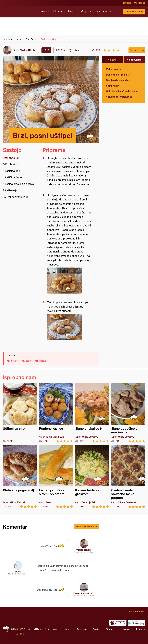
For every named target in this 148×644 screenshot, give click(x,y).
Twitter (96, 629)
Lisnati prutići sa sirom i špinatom (56, 477)
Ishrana (57, 11)
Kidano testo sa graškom (92, 477)
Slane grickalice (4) (92, 413)
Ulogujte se (140, 3)
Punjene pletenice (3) (118, 75)
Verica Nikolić (28, 50)
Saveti (71, 11)
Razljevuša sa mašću (118, 80)
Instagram (125, 629)
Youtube (110, 629)
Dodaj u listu (137, 50)
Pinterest (141, 629)
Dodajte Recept (134, 11)
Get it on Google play (136, 623)
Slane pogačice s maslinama (128, 413)
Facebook (82, 629)
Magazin (86, 11)
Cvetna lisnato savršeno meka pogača (128, 477)
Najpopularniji (134, 60)
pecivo (43, 361)
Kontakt (66, 629)
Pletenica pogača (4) (20, 477)
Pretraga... (116, 12)
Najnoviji (112, 60)
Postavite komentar (87, 526)
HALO (22, 634)
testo (29, 361)
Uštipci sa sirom (20, 413)
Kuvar (44, 11)
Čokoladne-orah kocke (119, 97)
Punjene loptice (56, 413)
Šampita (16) (113, 86)
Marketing (57, 629)
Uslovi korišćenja (44, 629)
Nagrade (102, 11)
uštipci (15, 361)
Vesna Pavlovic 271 (84, 593)
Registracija (126, 3)
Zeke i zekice (114, 69)
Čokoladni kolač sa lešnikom (122, 91)
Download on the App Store (118, 623)
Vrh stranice (136, 611)
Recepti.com (20, 10)
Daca (18, 572)
